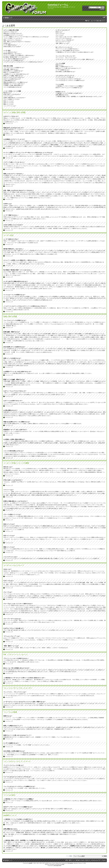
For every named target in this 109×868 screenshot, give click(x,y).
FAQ (88, 21)
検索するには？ (60, 65)
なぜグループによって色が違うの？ (65, 40)
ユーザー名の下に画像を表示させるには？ (15, 59)
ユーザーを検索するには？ (63, 70)
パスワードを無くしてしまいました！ (13, 38)
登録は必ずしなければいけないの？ (13, 33)
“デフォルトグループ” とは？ (63, 42)
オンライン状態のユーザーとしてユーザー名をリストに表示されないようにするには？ (26, 37)
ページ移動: (69, 856)
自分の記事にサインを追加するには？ (13, 71)
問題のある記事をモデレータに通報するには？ (16, 82)
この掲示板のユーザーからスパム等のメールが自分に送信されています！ (75, 52)
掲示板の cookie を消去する (83, 860)
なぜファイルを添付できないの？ (12, 79)
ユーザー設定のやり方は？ (10, 52)
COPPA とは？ (7, 43)
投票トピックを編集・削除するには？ (13, 76)
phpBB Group (29, 821)
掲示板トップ (9, 18)
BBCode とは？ (8, 93)
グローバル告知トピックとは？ (12, 99)
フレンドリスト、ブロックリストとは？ (66, 58)
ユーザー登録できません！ (10, 45)
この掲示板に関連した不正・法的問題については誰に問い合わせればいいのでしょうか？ (79, 97)
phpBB (30, 863)
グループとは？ (60, 35)
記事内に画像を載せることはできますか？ (15, 98)
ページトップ (9, 123)
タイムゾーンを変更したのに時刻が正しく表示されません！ (19, 55)
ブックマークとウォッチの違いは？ (65, 77)
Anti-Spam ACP (58, 866)
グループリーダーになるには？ (64, 38)
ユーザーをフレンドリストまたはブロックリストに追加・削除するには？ (75, 59)
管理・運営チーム (70, 860)
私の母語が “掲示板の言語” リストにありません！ (16, 57)
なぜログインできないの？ (10, 32)
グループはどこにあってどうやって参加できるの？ (69, 37)
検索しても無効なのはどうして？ (64, 67)
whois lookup (35, 844)
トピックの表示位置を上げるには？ (13, 87)
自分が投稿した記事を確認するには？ (66, 72)
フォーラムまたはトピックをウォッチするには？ (68, 79)
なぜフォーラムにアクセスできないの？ (14, 77)
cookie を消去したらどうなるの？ (12, 46)
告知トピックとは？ (9, 101)
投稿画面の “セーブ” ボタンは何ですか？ (14, 84)
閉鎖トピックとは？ (9, 104)
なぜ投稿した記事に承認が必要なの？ (13, 85)
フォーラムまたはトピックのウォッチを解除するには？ (70, 80)
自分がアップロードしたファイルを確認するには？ (69, 88)
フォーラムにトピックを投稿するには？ (14, 68)
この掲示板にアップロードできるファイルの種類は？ (70, 86)
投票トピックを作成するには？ (12, 72)
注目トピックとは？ (9, 103)
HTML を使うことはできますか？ (12, 94)
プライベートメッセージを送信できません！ (67, 49)
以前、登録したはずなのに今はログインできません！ (17, 42)
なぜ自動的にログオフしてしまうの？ (13, 35)
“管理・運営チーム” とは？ (63, 43)
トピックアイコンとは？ (10, 106)
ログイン (103, 21)
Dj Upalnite (70, 863)
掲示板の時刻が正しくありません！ (13, 54)
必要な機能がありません (62, 95)
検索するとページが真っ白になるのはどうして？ (68, 68)
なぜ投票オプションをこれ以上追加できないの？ (16, 74)
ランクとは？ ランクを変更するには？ (14, 60)
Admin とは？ (59, 32)
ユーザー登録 (95, 21)
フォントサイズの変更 (104, 17)
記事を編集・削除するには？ (11, 69)
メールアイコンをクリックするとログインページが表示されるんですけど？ (23, 62)
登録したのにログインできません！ (13, 40)
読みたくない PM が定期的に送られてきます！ (68, 51)
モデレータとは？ (60, 33)
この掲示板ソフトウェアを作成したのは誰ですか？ (69, 93)
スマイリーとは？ (8, 96)
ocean (63, 864)
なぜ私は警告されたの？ (10, 81)
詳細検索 (102, 9)
